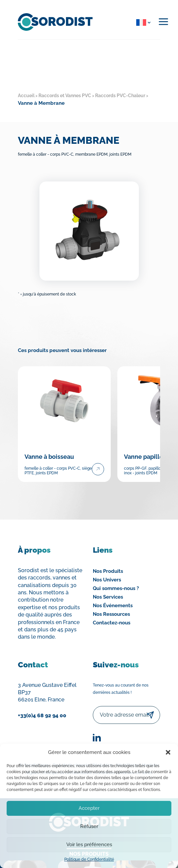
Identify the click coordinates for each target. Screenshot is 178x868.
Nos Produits (108, 571)
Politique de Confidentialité (89, 859)
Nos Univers (107, 580)
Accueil (26, 96)
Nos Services (108, 597)
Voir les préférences (89, 845)
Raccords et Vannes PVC (65, 96)
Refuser (89, 826)
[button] (168, 752)
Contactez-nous (112, 623)
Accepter (89, 808)
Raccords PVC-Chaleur (120, 96)
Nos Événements (113, 606)
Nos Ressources (111, 614)
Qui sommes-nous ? (116, 588)
